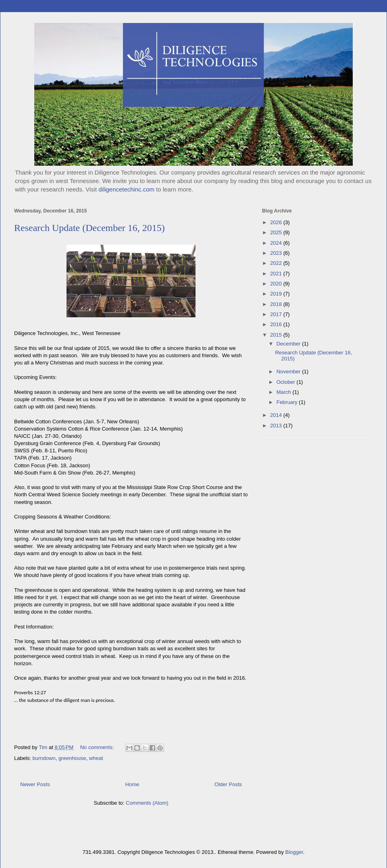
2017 (277, 314)
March (285, 392)
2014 (277, 415)
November (289, 372)
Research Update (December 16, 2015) (89, 228)
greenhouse (72, 758)
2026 (277, 222)
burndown (44, 758)
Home (132, 784)
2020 (277, 284)
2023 (277, 253)
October (287, 382)
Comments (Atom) (147, 803)
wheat (96, 758)
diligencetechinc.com (126, 189)
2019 (277, 294)
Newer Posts (35, 784)
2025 (277, 232)
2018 (277, 304)
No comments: (98, 747)
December (289, 344)
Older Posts (228, 784)
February (288, 402)
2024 (277, 243)
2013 (277, 426)
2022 (277, 263)
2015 (277, 335)
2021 (277, 274)
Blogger (294, 852)
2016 (277, 324)
